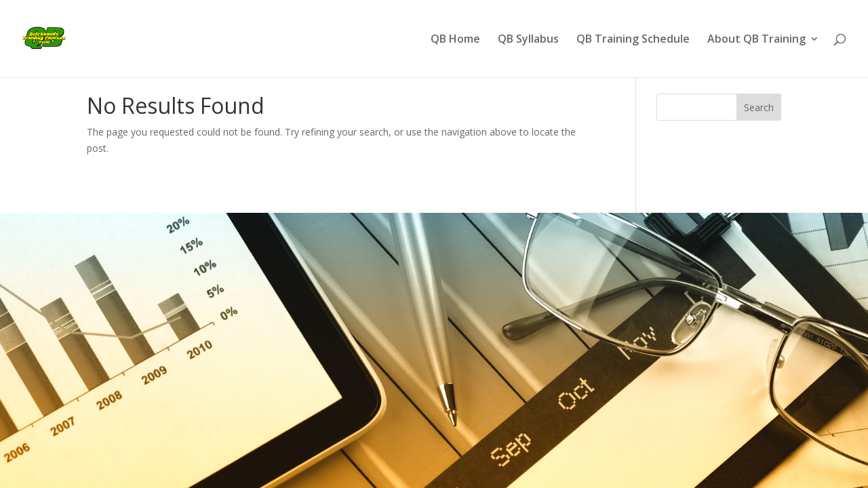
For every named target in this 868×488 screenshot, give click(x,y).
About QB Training (756, 40)
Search (759, 107)
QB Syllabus (528, 40)
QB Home (455, 40)
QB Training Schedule (633, 40)
